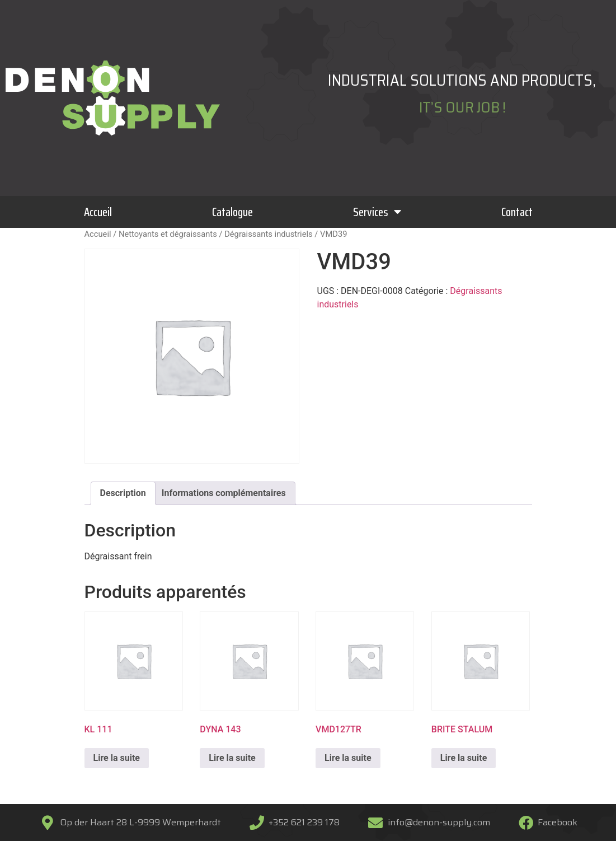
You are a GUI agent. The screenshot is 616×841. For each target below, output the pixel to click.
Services (377, 212)
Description (123, 493)
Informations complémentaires (224, 493)
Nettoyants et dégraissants (168, 234)
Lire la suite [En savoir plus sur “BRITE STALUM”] (464, 758)
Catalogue (232, 212)
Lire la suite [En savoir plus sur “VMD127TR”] (348, 758)
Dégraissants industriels (269, 234)
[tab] (123, 493)
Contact (517, 212)
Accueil (98, 212)
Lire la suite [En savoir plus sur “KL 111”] (117, 758)
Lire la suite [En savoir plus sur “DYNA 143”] (232, 758)
